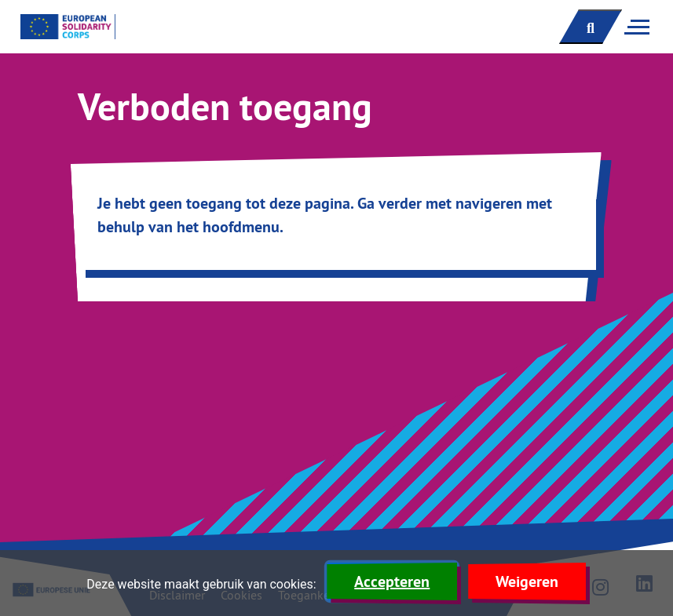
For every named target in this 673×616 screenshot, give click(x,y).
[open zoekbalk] (591, 27)
